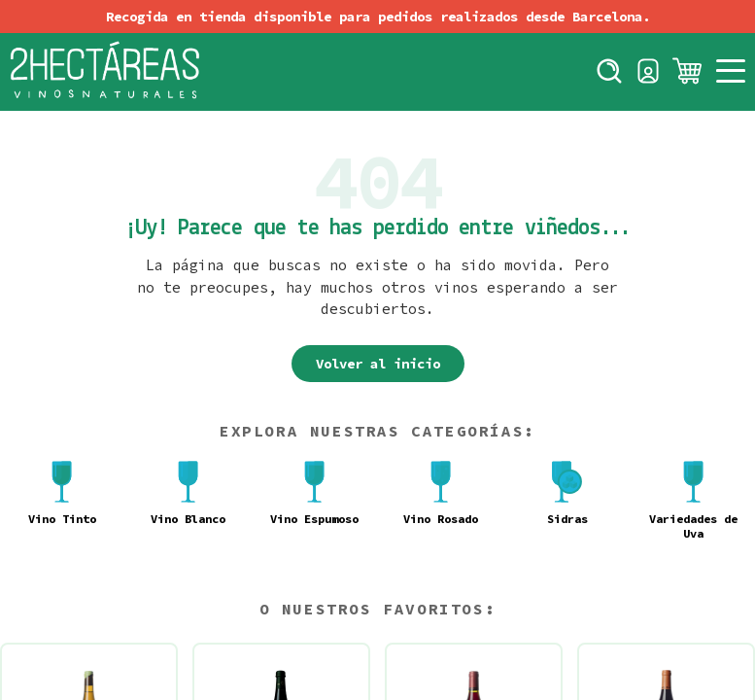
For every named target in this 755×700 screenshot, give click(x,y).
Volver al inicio (378, 364)
